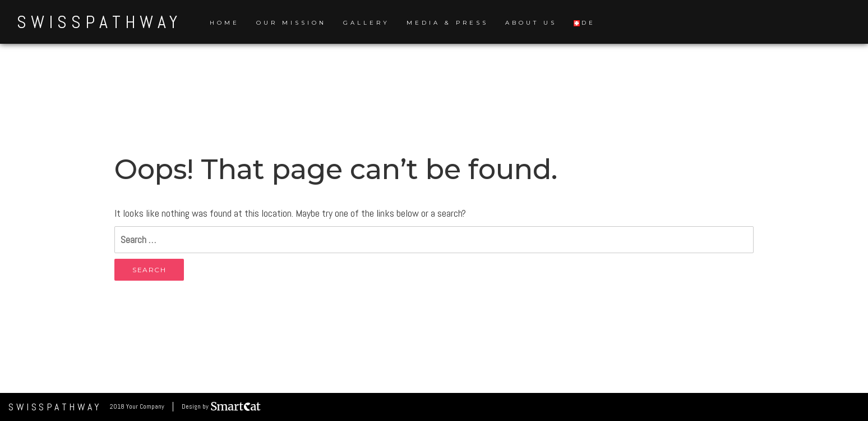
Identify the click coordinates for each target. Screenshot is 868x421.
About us (531, 23)
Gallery (366, 23)
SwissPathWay (99, 22)
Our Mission (291, 23)
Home (225, 23)
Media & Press (447, 23)
